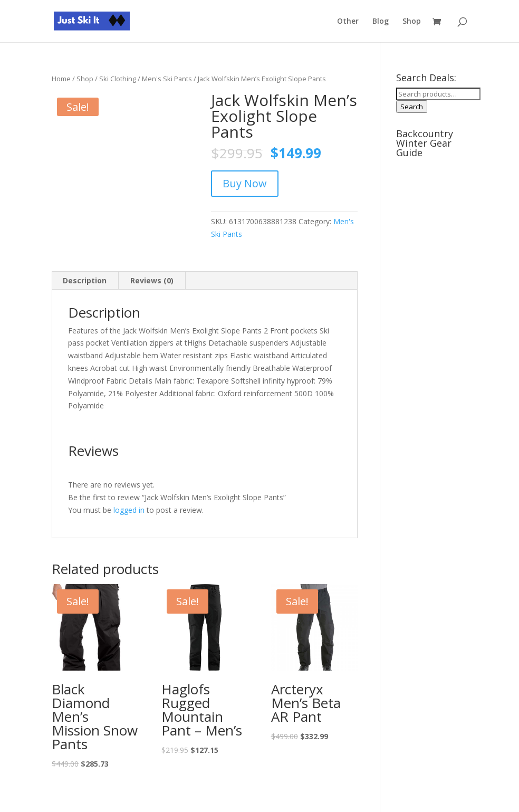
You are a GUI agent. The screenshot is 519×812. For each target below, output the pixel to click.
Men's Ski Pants (167, 79)
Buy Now (245, 183)
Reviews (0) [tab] (152, 280)
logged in (129, 510)
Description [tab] (85, 280)
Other (348, 22)
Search (412, 107)
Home (61, 79)
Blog (381, 22)
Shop (412, 22)
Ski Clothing (118, 79)
